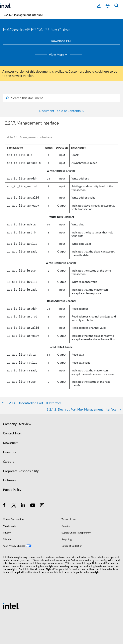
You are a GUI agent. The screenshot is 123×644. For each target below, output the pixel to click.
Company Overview (17, 424)
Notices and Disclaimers (105, 563)
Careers (9, 462)
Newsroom (11, 443)
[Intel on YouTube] (33, 506)
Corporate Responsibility (21, 471)
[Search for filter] (61, 98)
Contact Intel (12, 433)
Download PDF (61, 41)
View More (59, 55)
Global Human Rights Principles (47, 569)
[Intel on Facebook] (5, 506)
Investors (10, 452)
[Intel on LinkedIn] (23, 506)
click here (102, 72)
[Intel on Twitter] (14, 506)
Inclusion (9, 480)
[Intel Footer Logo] (11, 606)
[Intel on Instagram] (42, 506)
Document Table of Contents (60, 111)
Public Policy (12, 490)
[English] (108, 6)
